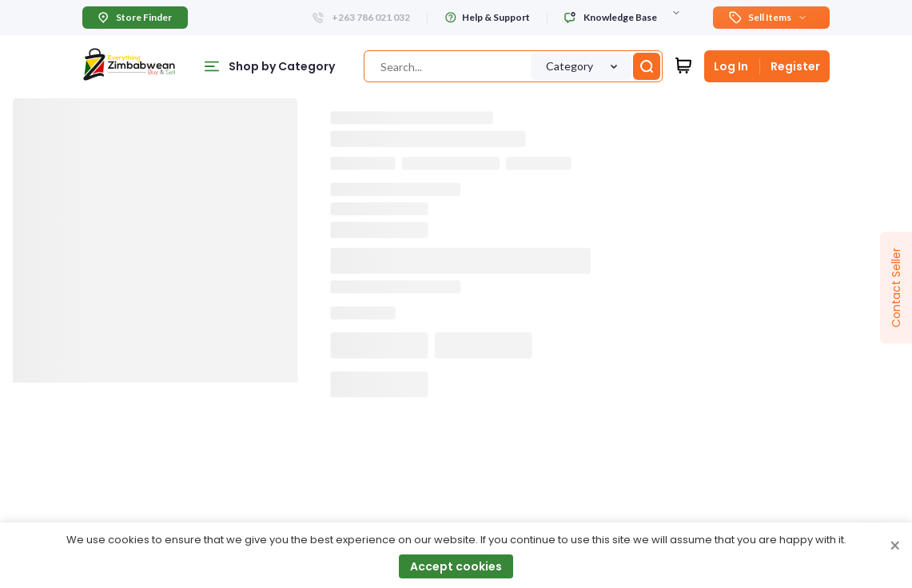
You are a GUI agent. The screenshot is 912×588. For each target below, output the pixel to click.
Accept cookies (456, 566)
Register (795, 66)
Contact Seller (896, 288)
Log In (731, 66)
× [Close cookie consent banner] (895, 546)
